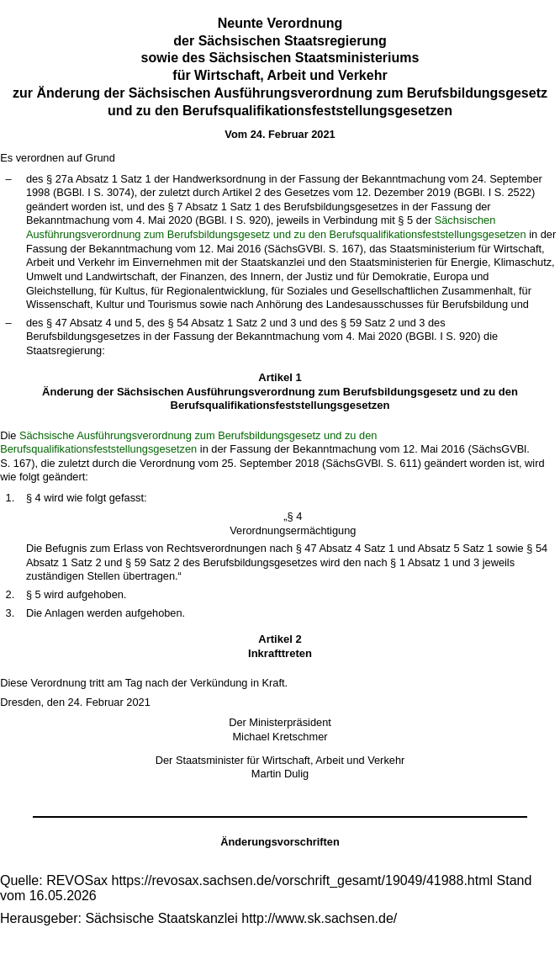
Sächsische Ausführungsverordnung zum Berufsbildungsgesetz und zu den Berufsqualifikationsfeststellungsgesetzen (188, 443)
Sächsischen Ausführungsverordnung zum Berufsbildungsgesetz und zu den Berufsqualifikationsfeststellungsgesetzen (276, 227)
